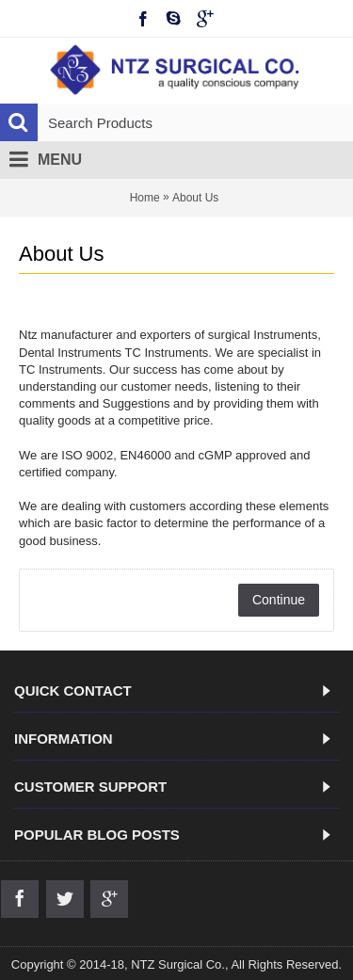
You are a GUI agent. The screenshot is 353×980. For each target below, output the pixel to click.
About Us (195, 198)
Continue (279, 600)
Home (145, 198)
